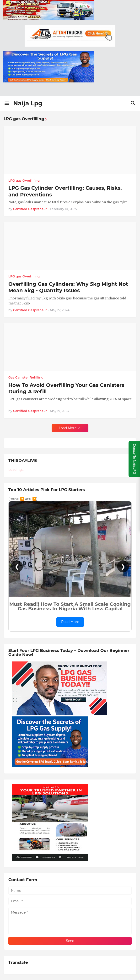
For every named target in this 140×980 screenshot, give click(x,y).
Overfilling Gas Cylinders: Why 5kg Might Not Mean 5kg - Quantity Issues (68, 287)
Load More (68, 428)
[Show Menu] (7, 103)
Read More (70, 622)
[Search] (134, 103)
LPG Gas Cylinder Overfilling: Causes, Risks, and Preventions (65, 191)
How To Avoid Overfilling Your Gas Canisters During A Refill (66, 388)
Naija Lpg (28, 103)
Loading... (16, 470)
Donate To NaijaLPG (135, 459)
